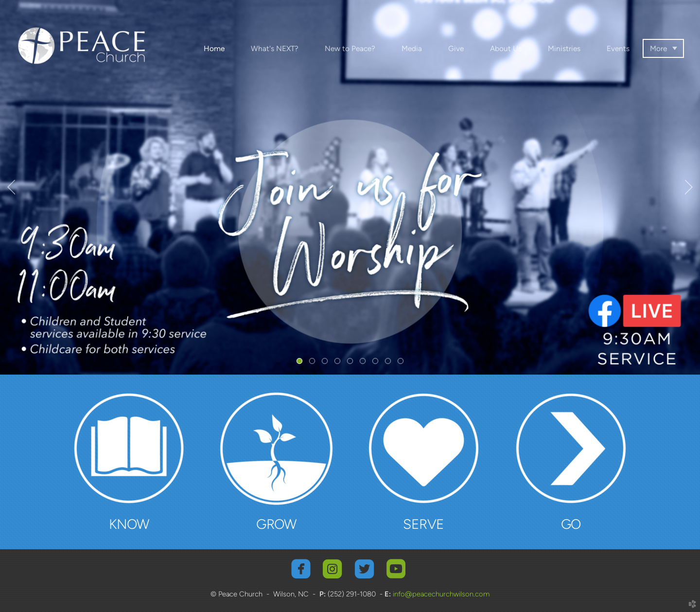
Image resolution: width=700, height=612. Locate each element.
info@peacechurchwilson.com (440, 594)
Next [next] (689, 187)
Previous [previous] (11, 187)
